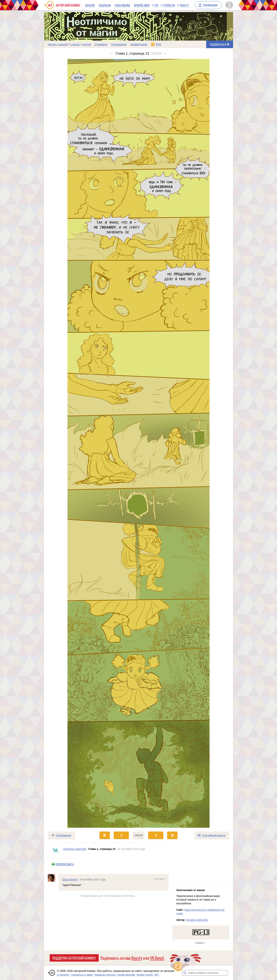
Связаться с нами (82, 975)
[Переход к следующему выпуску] (138, 443)
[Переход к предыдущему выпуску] (68, 443)
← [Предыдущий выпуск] (112, 53)
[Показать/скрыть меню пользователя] (229, 5)
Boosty (184, 5)
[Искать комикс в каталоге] (185, 973)
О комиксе (101, 44)
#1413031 (159, 879)
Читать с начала (58, 44)
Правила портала (105, 975)
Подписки (105, 5)
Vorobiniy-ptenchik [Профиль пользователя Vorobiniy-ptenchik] (75, 849)
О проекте (63, 975)
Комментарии (139, 44)
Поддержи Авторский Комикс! (74, 958)
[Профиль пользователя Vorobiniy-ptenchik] (56, 851)
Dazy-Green (70, 879)
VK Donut (157, 958)
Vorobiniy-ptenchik (197, 920)
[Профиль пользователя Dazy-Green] (53, 878)
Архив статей (145, 975)
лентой (87, 44)
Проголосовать (65, 864)
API (156, 5)
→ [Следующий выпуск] (165, 53)
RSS (158, 44)
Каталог (90, 5)
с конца (75, 44)
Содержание (119, 44)
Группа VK (169, 5)
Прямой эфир (142, 5)
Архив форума (126, 975)
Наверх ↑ (201, 943)
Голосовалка (122, 5)
